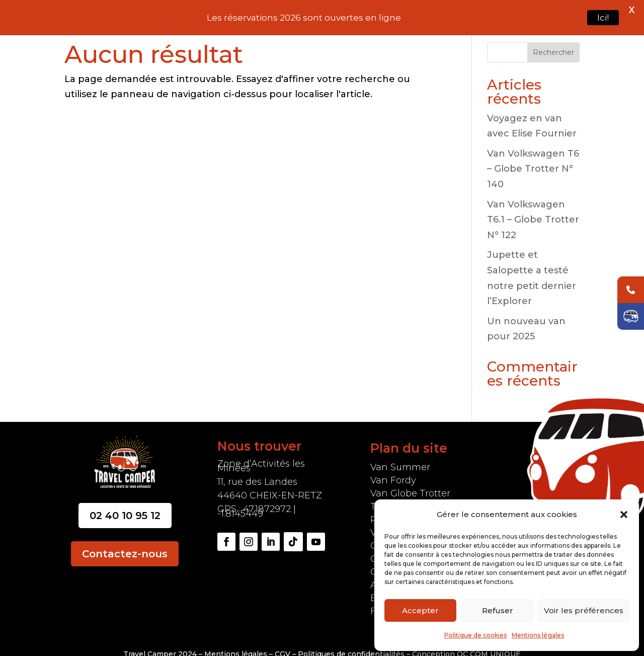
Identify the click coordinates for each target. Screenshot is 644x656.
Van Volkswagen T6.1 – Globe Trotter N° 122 (533, 207)
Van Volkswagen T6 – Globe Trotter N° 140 (533, 156)
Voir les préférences (584, 610)
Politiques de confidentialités (351, 641)
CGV (284, 641)
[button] (624, 515)
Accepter (420, 610)
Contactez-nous (125, 541)
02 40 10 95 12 (125, 503)
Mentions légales (538, 635)
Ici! (603, 18)
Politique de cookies (475, 635)
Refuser (498, 610)
